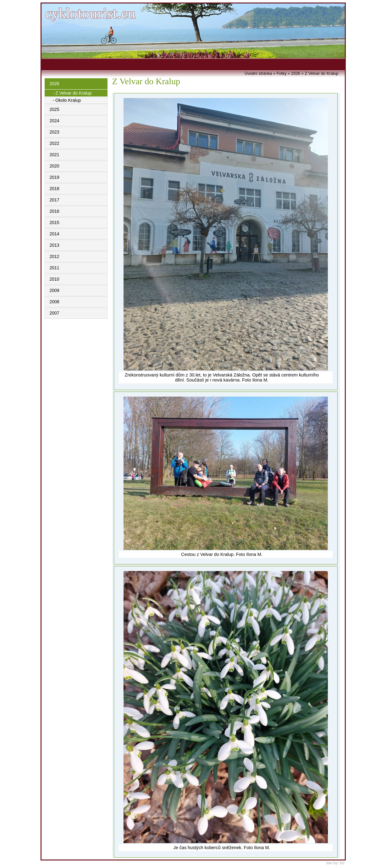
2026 (55, 84)
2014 (55, 234)
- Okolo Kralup (67, 100)
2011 (55, 268)
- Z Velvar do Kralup (72, 93)
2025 (55, 109)
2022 (55, 143)
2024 (55, 121)
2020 (55, 166)
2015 (55, 222)
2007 (55, 313)
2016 (55, 211)
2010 (55, 279)
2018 (55, 189)
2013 (55, 245)
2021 (55, 155)
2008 (55, 302)
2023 (55, 132)
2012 (55, 256)
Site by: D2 (335, 863)
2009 (55, 290)
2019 (55, 177)
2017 (55, 200)
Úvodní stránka (258, 73)
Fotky (282, 73)
